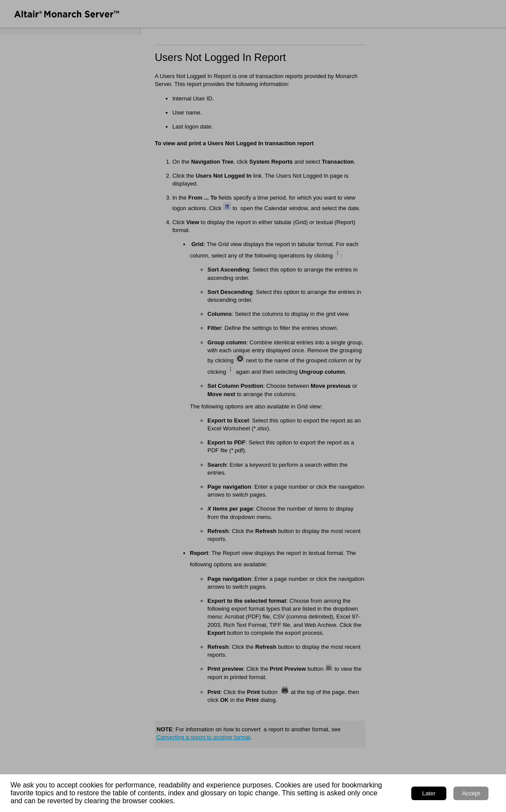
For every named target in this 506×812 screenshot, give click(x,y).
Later (429, 793)
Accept (471, 793)
